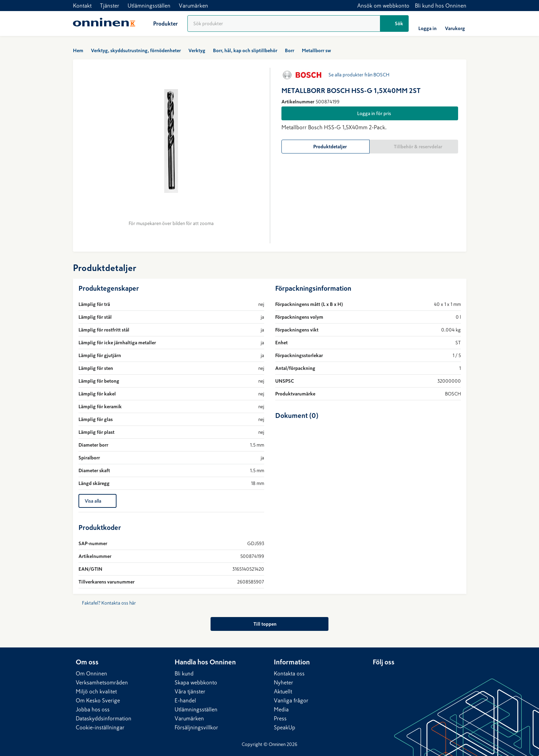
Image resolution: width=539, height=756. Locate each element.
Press (280, 718)
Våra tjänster (190, 691)
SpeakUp (285, 727)
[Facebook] (392, 675)
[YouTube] (420, 675)
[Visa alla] (97, 501)
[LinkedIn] (378, 675)
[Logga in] (428, 24)
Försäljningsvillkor (196, 727)
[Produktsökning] (284, 24)
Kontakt (82, 6)
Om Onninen (91, 673)
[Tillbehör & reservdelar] (414, 147)
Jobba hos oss (93, 709)
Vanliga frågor (291, 700)
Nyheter (284, 682)
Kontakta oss (289, 673)
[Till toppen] (269, 624)
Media (281, 709)
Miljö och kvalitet (96, 691)
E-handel (185, 700)
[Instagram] (406, 675)
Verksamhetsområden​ (102, 682)
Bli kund (184, 673)
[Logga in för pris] (370, 113)
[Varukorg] (455, 24)
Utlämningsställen (149, 6)
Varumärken (193, 6)
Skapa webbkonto (196, 682)
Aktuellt (283, 691)
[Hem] (104, 24)
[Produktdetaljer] (326, 147)
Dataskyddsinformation (104, 718)
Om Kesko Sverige (98, 700)
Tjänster (110, 6)
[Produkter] (160, 24)
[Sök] (394, 24)
